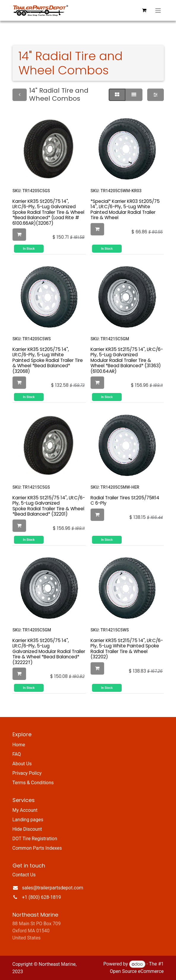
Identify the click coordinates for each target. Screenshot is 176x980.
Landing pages (28, 820)
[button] (19, 235)
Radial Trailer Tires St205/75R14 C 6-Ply (125, 500)
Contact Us (24, 875)
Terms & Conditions (33, 783)
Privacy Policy (27, 773)
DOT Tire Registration (35, 839)
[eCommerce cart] (144, 10)
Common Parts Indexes (37, 848)
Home (19, 745)
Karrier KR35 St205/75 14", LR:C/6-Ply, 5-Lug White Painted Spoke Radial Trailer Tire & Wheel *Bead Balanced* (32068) (48, 360)
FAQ (17, 754)
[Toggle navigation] (158, 11)
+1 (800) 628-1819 (41, 897)
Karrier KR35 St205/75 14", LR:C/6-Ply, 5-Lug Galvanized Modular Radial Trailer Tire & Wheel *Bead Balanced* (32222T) (49, 651)
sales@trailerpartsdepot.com (53, 888)
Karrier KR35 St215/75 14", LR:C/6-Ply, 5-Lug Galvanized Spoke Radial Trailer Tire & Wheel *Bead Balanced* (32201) (49, 506)
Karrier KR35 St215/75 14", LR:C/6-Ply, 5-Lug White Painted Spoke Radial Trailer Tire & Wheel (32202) (127, 648)
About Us (22, 764)
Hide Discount (27, 829)
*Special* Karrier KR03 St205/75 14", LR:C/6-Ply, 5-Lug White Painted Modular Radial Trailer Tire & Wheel (125, 209)
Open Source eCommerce (137, 971)
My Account (25, 810)
